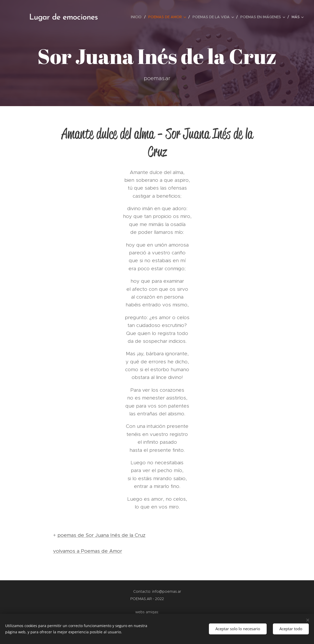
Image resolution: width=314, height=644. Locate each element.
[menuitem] (138, 17)
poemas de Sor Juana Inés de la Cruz (101, 535)
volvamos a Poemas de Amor (88, 551)
